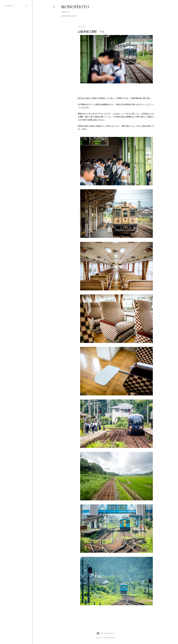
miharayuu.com (69, 16)
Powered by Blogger (105, 633)
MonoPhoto (75, 7)
